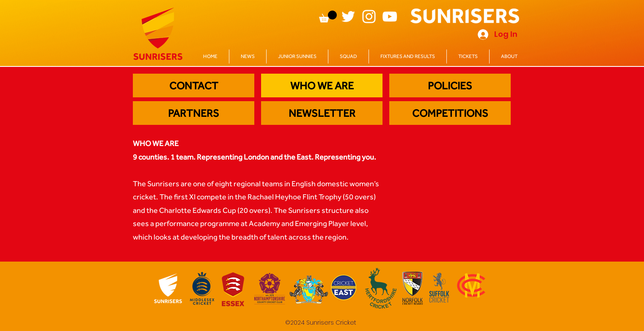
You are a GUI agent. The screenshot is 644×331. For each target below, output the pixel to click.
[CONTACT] (194, 86)
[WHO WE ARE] (322, 86)
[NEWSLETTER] (322, 113)
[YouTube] (390, 17)
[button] (328, 17)
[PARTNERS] (194, 113)
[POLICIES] (450, 86)
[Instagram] (369, 17)
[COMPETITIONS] (450, 113)
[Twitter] (348, 17)
